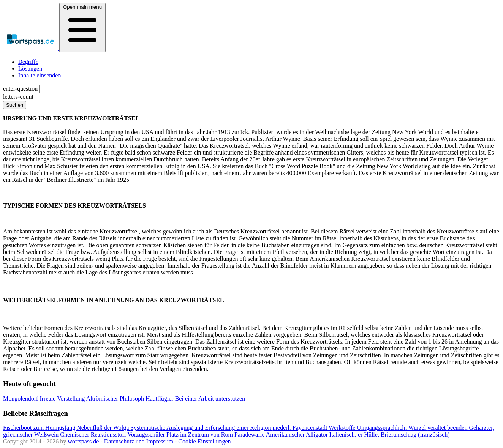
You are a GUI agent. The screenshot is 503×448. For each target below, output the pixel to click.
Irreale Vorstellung (63, 398)
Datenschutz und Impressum (139, 441)
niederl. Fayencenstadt (301, 428)
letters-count (18, 97)
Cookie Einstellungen (204, 441)
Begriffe (28, 62)
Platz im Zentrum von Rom (200, 435)
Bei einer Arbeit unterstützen (210, 398)
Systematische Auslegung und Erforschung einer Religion (201, 428)
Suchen (15, 105)
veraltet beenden (448, 428)
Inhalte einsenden (40, 75)
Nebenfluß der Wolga (104, 428)
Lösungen (30, 69)
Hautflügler (160, 398)
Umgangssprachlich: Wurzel (392, 428)
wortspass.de (83, 441)
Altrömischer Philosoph (115, 398)
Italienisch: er (347, 435)
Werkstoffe (343, 428)
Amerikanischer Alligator (298, 435)
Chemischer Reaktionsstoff (94, 435)
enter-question (20, 89)
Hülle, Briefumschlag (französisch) (407, 435)
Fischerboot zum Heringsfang (40, 428)
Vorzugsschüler (147, 435)
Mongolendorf (21, 398)
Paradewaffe (250, 435)
